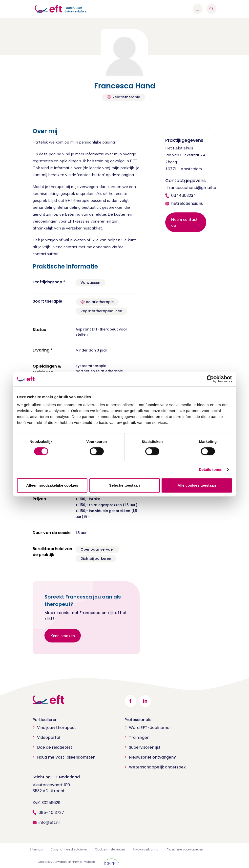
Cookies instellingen (110, 849)
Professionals (138, 720)
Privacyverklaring (146, 849)
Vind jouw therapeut (57, 728)
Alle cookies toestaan (197, 485)
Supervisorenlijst (145, 747)
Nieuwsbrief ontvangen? (152, 757)
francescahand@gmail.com (194, 188)
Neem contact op (184, 222)
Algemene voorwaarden (185, 849)
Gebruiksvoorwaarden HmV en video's (66, 862)
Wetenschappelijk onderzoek (157, 767)
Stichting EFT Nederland (56, 777)
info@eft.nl (49, 822)
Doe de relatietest (55, 747)
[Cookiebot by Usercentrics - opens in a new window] (210, 379)
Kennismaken (63, 636)
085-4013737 (51, 813)
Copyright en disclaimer (69, 849)
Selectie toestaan (124, 485)
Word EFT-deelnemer (150, 728)
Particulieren (45, 720)
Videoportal (49, 737)
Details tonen (211, 469)
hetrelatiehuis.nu (187, 203)
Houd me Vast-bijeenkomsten (66, 757)
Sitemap (36, 849)
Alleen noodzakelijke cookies (52, 485)
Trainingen (139, 737)
